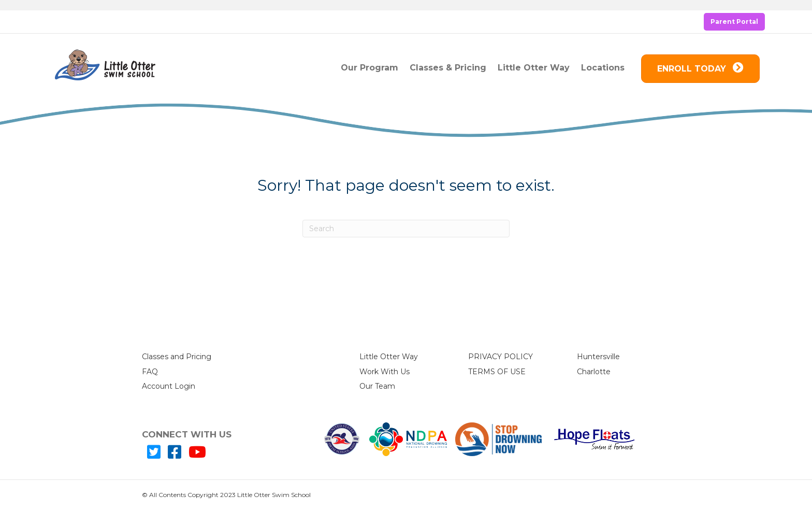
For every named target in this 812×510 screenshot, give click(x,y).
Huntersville (598, 357)
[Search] (406, 229)
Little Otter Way (534, 68)
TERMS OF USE (497, 372)
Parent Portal (734, 22)
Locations (603, 68)
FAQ (150, 372)
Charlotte (594, 372)
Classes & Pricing (448, 68)
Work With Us (385, 372)
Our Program (369, 68)
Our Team (377, 386)
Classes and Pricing (177, 357)
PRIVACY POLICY (501, 357)
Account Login (169, 386)
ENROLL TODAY (700, 68)
